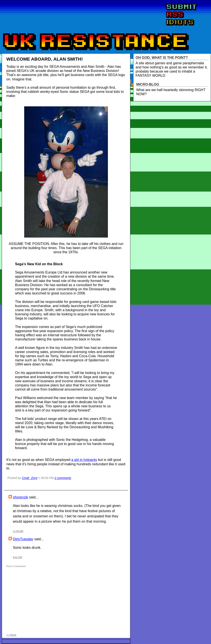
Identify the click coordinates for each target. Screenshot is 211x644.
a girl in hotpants (84, 460)
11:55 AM (18, 531)
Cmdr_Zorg (30, 478)
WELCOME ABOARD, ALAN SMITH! (45, 59)
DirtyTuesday (23, 539)
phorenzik (20, 497)
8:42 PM (17, 557)
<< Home (11, 635)
